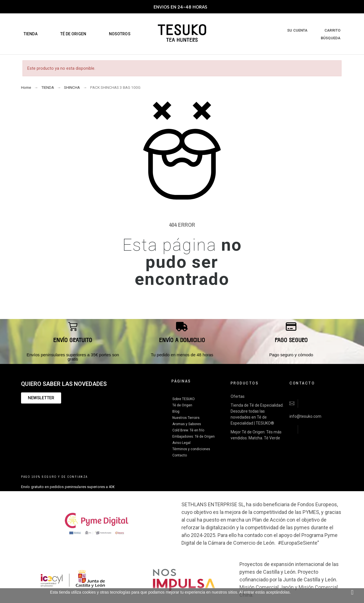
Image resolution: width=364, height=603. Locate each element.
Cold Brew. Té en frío (188, 430)
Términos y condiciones (191, 449)
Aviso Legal (181, 443)
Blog (176, 411)
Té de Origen (182, 405)
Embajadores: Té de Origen (194, 437)
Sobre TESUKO (184, 399)
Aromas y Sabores (187, 424)
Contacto (180, 455)
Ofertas (238, 396)
